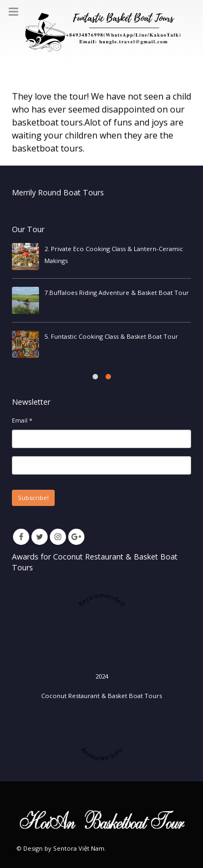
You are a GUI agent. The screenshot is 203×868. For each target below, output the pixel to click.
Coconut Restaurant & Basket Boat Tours (101, 696)
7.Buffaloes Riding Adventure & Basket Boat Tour (117, 292)
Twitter (40, 537)
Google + (76, 537)
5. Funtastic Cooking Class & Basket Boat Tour (111, 336)
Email (22, 420)
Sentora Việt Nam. (80, 848)
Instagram (58, 537)
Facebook (21, 537)
